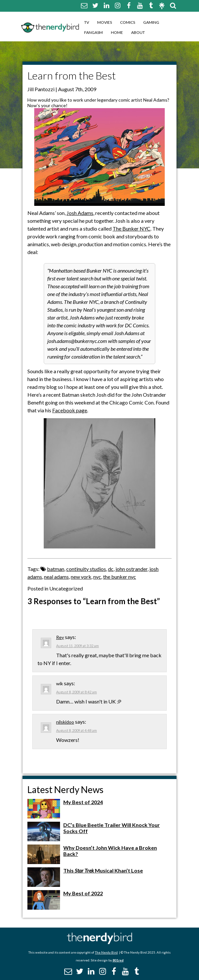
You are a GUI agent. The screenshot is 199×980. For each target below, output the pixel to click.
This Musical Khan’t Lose (103, 870)
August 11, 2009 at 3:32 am (77, 646)
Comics (128, 22)
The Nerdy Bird (106, 952)
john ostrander (131, 569)
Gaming (151, 22)
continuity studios (86, 569)
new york (81, 577)
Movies (105, 22)
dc (111, 569)
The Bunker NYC (131, 228)
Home (117, 32)
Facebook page (70, 410)
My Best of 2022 (83, 893)
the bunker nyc (120, 577)
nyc (97, 577)
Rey (60, 637)
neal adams (56, 577)
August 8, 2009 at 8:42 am (77, 692)
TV (87, 22)
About (138, 32)
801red (118, 960)
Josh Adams (80, 213)
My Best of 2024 (83, 802)
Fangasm (93, 32)
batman (56, 569)
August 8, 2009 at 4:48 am (77, 730)
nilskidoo (65, 722)
